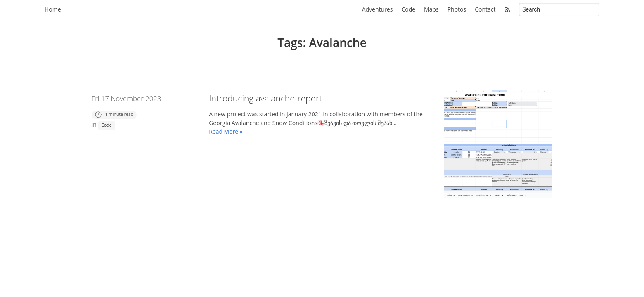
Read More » (226, 131)
